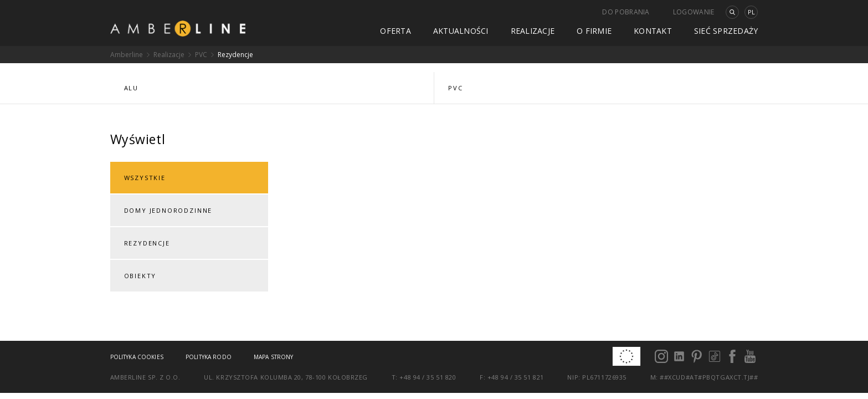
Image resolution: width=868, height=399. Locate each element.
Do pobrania (626, 12)
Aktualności (461, 31)
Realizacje (533, 31)
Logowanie (694, 12)
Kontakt (653, 31)
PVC (201, 55)
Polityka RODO (209, 357)
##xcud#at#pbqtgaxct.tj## (709, 377)
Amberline (127, 55)
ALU (131, 88)
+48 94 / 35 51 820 (428, 377)
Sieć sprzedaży (726, 31)
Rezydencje (235, 55)
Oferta (396, 31)
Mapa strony (274, 357)
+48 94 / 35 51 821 (516, 377)
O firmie (594, 31)
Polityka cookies (137, 357)
